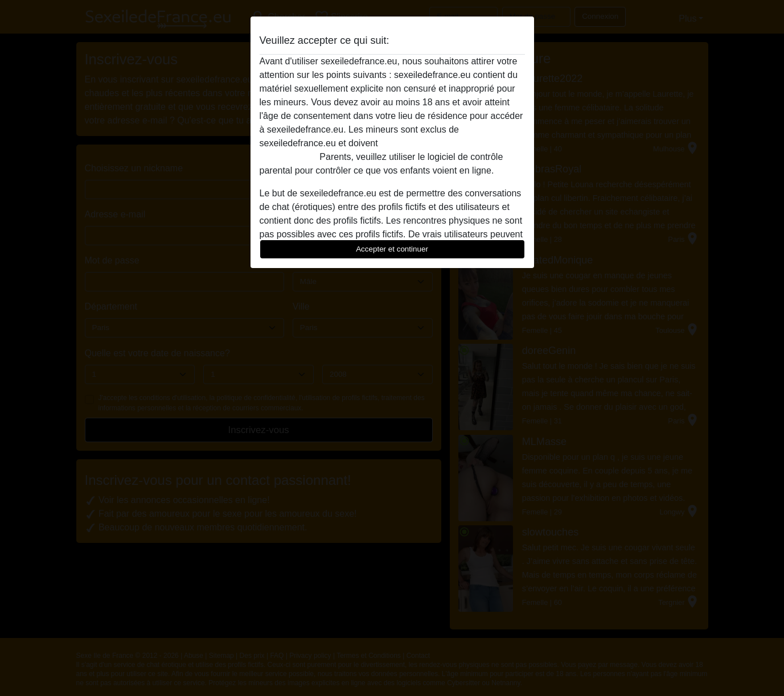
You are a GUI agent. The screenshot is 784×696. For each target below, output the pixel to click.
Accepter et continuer (392, 249)
